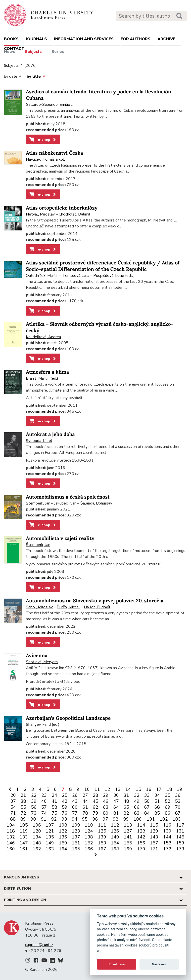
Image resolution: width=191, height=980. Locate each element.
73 (34, 813)
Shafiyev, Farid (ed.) (43, 725)
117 (180, 825)
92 (54, 819)
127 (128, 831)
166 (89, 849)
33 (147, 795)
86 (168, 813)
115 (154, 825)
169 (128, 849)
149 (50, 843)
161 (24, 849)
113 (128, 825)
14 (128, 789)
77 (75, 813)
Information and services (84, 39)
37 (13, 801)
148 (37, 843)
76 (65, 813)
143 (154, 837)
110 (89, 825)
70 (178, 807)
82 (126, 813)
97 (105, 819)
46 (106, 801)
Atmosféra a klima (47, 372)
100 (138, 819)
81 (116, 813)
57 (44, 807)
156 (141, 843)
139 (102, 837)
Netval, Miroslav (40, 214)
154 (115, 843)
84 (147, 813)
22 (34, 795)
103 (177, 819)
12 (107, 789)
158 (167, 843)
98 (116, 819)
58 (54, 807)
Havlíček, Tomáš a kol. (45, 159)
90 (33, 819)
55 (23, 807)
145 (180, 837)
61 (85, 807)
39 (34, 801)
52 (168, 801)
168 (115, 849)
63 (106, 807)
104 (11, 825)
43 (75, 801)
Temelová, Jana (76, 276)
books (11, 39)
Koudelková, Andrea (43, 337)
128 (141, 831)
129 (154, 831)
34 (157, 795)
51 (157, 801)
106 (37, 825)
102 (164, 819)
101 (151, 819)
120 (37, 831)
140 (115, 837)
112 (115, 825)
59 (65, 807)
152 (89, 843)
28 (95, 795)
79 (95, 813)
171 (154, 849)
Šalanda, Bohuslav (96, 503)
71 (13, 813)
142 (141, 837)
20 (13, 795)
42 (65, 801)
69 (168, 807)
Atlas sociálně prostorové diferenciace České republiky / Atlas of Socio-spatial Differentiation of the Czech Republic (103, 266)
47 (116, 801)
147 (24, 843)
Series (58, 52)
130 (167, 831)
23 (44, 795)
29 (106, 795)
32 (137, 795)
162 (37, 849)
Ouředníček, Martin (42, 276)
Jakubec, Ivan (65, 503)
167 (102, 849)
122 (63, 831)
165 (76, 849)
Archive (166, 39)
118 (11, 831)
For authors (136, 39)
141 (128, 837)
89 (23, 819)
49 (137, 801)
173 (180, 849)
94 (75, 819)
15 (139, 789)
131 (180, 831)
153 (102, 843)
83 (137, 813)
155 (128, 843)
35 (168, 795)
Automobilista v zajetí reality (60, 538)
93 (64, 819)
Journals (36, 39)
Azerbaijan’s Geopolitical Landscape (68, 718)
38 (23, 801)
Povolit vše (117, 964)
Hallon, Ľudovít (97, 607)
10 (87, 789)
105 (24, 825)
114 (141, 825)
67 (147, 807)
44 (85, 801)
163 (50, 849)
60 (75, 807)
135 (50, 837)
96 (95, 819)
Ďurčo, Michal (68, 607)
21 (23, 795)
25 (65, 795)
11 (97, 789)
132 (11, 837)
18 (169, 789)
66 (137, 807)
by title (36, 76)
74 (44, 813)
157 (154, 843)
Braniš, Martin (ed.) (42, 378)
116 (167, 825)
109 (76, 825)
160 (11, 849)
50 (147, 801)
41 (54, 801)
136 (63, 837)
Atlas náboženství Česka (54, 153)
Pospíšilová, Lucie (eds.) (114, 276)
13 (118, 789)
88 (13, 819)
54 (13, 807)
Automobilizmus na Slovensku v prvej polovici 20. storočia (95, 601)
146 (11, 843)
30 (116, 795)
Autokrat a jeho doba (50, 434)
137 (76, 837)
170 (141, 849)
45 (95, 801)
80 (106, 813)
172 (167, 849)
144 (167, 837)
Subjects (33, 52)
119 (24, 831)
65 (126, 807)
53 (178, 801)
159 (180, 843)
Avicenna (37, 656)
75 (54, 813)
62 (95, 807)
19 (180, 789)
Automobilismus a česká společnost (68, 497)
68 (157, 807)
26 (75, 795)
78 (85, 813)
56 (34, 807)
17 (159, 789)
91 (44, 819)
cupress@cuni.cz (39, 945)
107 (50, 825)
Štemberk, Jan (38, 503)
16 (149, 789)
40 (44, 801)
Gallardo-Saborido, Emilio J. (49, 105)
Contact (14, 49)
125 (102, 831)
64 (116, 807)
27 (85, 795)
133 (24, 837)
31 (126, 795)
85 (157, 813)
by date (13, 76)
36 (178, 795)
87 (178, 813)
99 (126, 819)
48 (126, 801)
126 (115, 831)
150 (63, 843)
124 (89, 831)
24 (54, 795)
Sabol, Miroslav (39, 607)
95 (85, 819)
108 (63, 825)
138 (89, 837)
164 (63, 849)
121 (50, 831)
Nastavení (159, 964)
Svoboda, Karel (39, 441)
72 (23, 813)
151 (76, 843)
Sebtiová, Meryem (42, 662)
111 (102, 825)
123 (76, 831)
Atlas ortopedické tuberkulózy (62, 208)
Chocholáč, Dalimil (74, 214)
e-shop (43, 140)
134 (37, 837)
